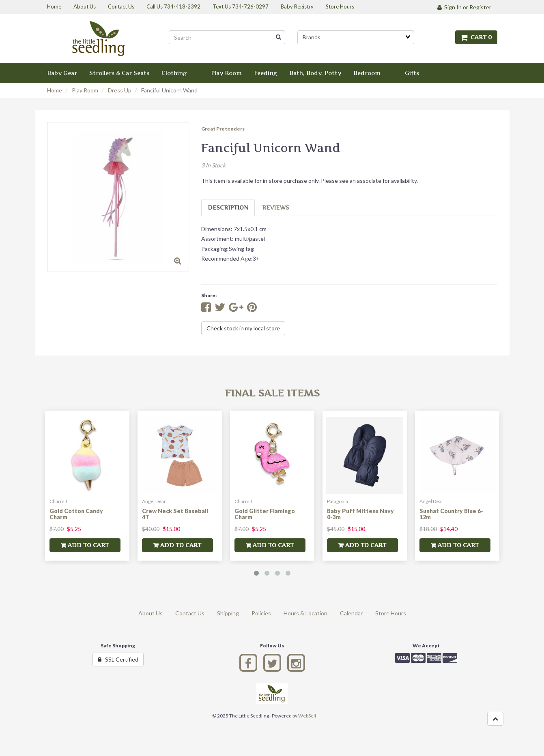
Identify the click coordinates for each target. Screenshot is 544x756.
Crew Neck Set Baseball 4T (175, 514)
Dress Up (120, 90)
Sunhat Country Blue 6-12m (451, 514)
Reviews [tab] (276, 207)
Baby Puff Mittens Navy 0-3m (360, 514)
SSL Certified (118, 659)
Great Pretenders (223, 129)
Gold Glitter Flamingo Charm (265, 514)
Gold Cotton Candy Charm (76, 514)
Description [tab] (228, 207)
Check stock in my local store (243, 328)
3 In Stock (213, 165)
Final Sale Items (272, 393)
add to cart (85, 545)
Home (55, 90)
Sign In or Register (464, 7)
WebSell (307, 716)
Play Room (85, 90)
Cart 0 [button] (476, 37)
